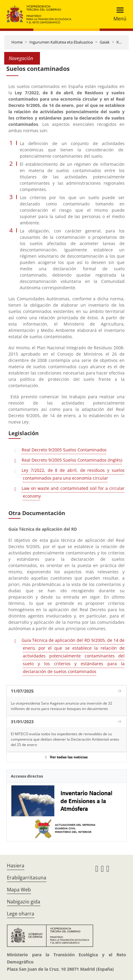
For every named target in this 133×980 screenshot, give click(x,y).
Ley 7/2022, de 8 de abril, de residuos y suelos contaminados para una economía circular (73, 474)
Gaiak (105, 42)
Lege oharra (21, 914)
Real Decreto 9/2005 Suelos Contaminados (64, 450)
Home (17, 42)
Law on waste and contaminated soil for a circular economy (73, 492)
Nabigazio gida (24, 902)
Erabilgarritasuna (27, 878)
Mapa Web (19, 890)
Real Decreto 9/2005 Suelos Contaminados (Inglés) (72, 460)
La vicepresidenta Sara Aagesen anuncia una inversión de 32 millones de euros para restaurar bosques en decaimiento (62, 706)
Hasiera (16, 866)
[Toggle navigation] (118, 14)
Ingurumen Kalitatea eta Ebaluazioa (61, 42)
